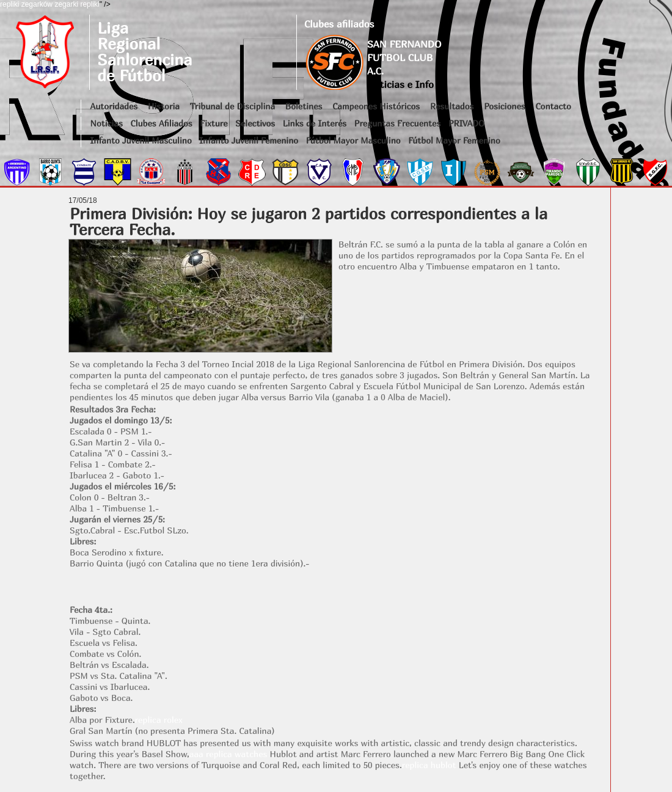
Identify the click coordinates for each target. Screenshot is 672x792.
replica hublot (429, 765)
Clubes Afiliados (162, 123)
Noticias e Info (400, 84)
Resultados (452, 106)
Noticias (107, 123)
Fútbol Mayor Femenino (454, 140)
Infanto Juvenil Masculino (141, 140)
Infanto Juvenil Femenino (249, 140)
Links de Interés (315, 123)
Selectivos (255, 123)
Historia (164, 106)
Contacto (553, 106)
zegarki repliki (77, 4)
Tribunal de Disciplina (232, 106)
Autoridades (114, 106)
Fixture (214, 123)
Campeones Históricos (376, 106)
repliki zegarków (26, 4)
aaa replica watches (228, 754)
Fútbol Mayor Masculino (353, 140)
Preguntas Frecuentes (398, 123)
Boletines (304, 106)
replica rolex (159, 720)
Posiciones (504, 106)
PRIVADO (466, 123)
